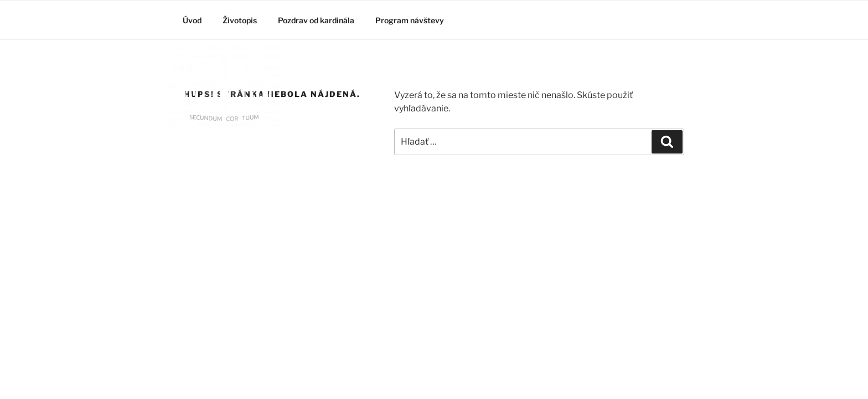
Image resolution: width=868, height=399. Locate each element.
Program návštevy (410, 20)
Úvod (192, 20)
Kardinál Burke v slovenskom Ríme (228, 167)
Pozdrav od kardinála (316, 20)
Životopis (240, 20)
